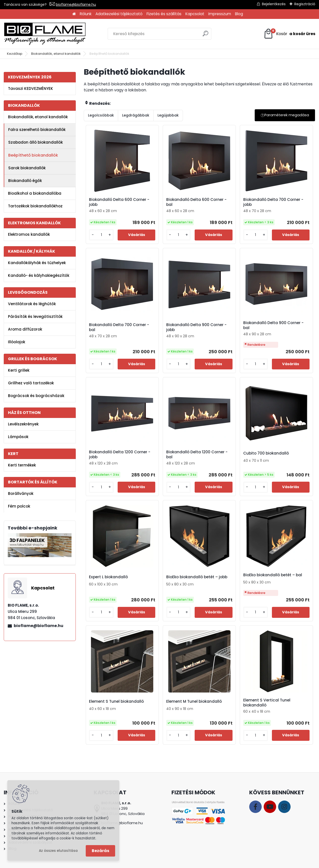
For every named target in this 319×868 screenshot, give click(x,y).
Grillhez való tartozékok (31, 383)
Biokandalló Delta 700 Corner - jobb (273, 202)
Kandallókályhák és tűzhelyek (37, 263)
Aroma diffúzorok (25, 329)
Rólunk (86, 14)
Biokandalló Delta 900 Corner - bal (273, 325)
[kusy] (101, 235)
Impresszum (220, 14)
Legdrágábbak (136, 115)
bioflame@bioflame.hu (76, 4)
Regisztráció (305, 4)
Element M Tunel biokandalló (194, 701)
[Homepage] (74, 14)
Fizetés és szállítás (164, 14)
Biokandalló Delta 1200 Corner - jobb (120, 455)
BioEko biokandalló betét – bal (273, 575)
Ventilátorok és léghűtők (32, 304)
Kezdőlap (15, 54)
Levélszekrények (23, 424)
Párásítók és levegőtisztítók (35, 317)
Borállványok (21, 493)
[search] (205, 35)
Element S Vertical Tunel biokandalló (267, 703)
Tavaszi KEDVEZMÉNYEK (31, 88)
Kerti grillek (19, 370)
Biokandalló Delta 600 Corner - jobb (119, 202)
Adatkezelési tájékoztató (119, 14)
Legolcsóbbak (101, 115)
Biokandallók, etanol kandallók (56, 54)
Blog (239, 14)
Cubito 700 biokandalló (266, 453)
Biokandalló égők (25, 181)
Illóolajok (17, 342)
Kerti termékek (22, 465)
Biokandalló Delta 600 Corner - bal (196, 202)
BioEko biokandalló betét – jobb (197, 577)
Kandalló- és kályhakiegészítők (39, 275)
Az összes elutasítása (58, 851)
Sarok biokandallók (27, 168)
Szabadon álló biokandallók (36, 142)
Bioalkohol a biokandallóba (35, 193)
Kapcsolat (195, 14)
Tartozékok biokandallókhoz (35, 206)
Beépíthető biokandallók (33, 155)
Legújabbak (168, 115)
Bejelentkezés (274, 4)
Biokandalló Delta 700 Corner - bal (119, 327)
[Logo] (45, 34)
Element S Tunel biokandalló (116, 701)
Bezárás (100, 851)
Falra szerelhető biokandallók (37, 130)
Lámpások (18, 437)
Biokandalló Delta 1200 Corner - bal (197, 455)
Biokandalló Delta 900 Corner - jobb (196, 327)
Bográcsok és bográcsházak (36, 396)
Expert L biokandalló (108, 577)
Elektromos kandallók (29, 234)
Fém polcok (19, 506)
